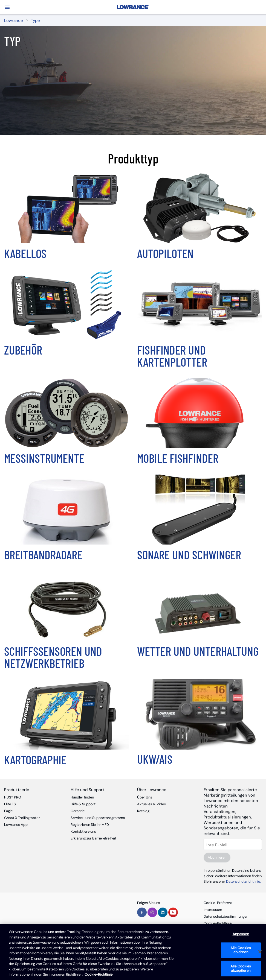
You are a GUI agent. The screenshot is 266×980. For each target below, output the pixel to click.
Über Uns (145, 797)
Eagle (8, 811)
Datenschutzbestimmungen (226, 916)
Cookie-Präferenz (218, 903)
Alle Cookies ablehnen (241, 950)
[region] (133, 952)
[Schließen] (260, 952)
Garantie (78, 811)
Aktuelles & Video (152, 804)
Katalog (143, 811)
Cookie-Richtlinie (218, 923)
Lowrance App (16, 825)
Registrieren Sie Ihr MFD (90, 825)
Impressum (213, 910)
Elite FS (10, 804)
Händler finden (82, 797)
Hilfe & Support (83, 804)
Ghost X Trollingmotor (22, 818)
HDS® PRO (13, 797)
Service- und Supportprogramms (98, 818)
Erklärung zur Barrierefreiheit (93, 838)
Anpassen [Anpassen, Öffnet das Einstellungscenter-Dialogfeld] (241, 934)
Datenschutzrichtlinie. (243, 881)
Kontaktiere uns (83, 831)
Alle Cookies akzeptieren (241, 968)
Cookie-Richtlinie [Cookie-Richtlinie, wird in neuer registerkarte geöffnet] (99, 974)
